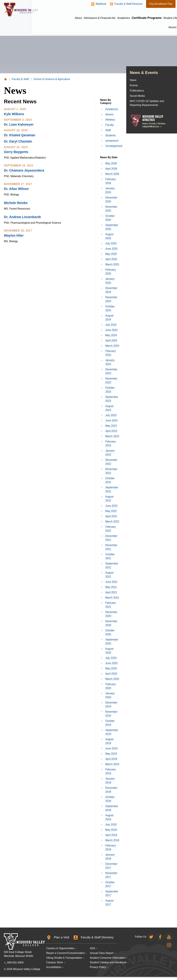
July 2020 (111, 658)
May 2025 (111, 254)
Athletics (161, 24)
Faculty (110, 125)
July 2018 (111, 824)
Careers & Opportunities (60, 948)
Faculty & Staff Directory (101, 4)
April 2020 (111, 674)
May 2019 (111, 754)
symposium (112, 141)
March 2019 (112, 764)
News (133, 75)
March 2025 (112, 264)
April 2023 (111, 431)
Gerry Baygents (16, 152)
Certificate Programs (125, 15)
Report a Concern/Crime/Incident (65, 952)
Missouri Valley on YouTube (169, 937)
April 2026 (111, 169)
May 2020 (111, 668)
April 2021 (111, 592)
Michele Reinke (16, 203)
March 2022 (112, 521)
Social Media (138, 90)
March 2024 (112, 346)
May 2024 (111, 335)
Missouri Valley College (27, 11)
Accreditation (54, 967)
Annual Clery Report (102, 952)
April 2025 (111, 259)
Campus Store (55, 962)
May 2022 (111, 511)
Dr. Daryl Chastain (18, 141)
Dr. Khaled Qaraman (20, 135)
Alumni (109, 114)
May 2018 (111, 830)
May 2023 (111, 426)
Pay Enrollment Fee (134, 4)
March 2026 (112, 174)
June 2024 (111, 330)
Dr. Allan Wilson (16, 189)
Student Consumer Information (108, 957)
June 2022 (111, 506)
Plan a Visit (60, 937)
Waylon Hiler (14, 235)
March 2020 (112, 679)
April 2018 (111, 835)
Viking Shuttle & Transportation (64, 957)
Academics (112, 109)
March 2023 (112, 436)
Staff (108, 130)
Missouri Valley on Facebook (160, 937)
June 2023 (111, 420)
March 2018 (112, 840)
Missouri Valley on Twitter (151, 937)
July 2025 (111, 243)
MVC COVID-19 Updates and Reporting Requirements (147, 97)
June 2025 (111, 249)
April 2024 (111, 340)
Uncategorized (114, 146)
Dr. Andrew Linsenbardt (22, 217)
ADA (93, 948)
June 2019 (111, 748)
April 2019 (111, 759)
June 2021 (111, 582)
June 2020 (111, 663)
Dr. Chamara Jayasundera (24, 170)
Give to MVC (162, 4)
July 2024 (111, 325)
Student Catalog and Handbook (108, 962)
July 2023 (111, 415)
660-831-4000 (15, 961)
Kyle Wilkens (14, 114)
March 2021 (112, 598)
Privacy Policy (98, 967)
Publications (137, 85)
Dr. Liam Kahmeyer (19, 124)
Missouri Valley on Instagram (169, 945)
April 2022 (111, 516)
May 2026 (111, 163)
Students (110, 135)
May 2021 (111, 587)
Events (134, 80)
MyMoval (74, 4)
